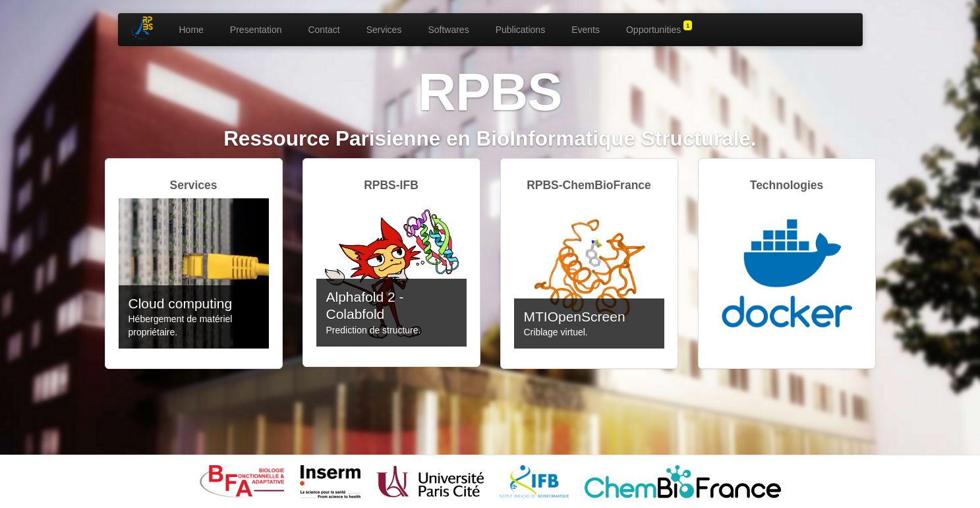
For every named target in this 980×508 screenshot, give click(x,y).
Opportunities (659, 28)
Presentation (256, 30)
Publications (521, 30)
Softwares (448, 30)
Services (384, 30)
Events (586, 30)
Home (191, 30)
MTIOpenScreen (575, 317)
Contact (324, 30)
